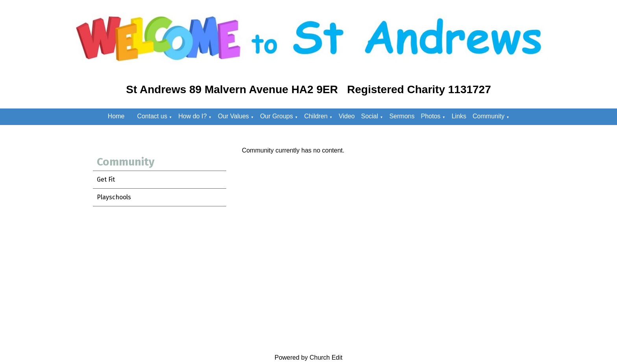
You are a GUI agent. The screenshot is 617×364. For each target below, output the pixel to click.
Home (116, 116)
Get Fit (106, 179)
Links (459, 116)
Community (489, 116)
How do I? (192, 116)
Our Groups (277, 116)
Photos (430, 116)
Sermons (402, 116)
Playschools (114, 197)
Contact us (152, 116)
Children (316, 116)
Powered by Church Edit (309, 358)
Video (347, 116)
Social (369, 116)
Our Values (234, 116)
